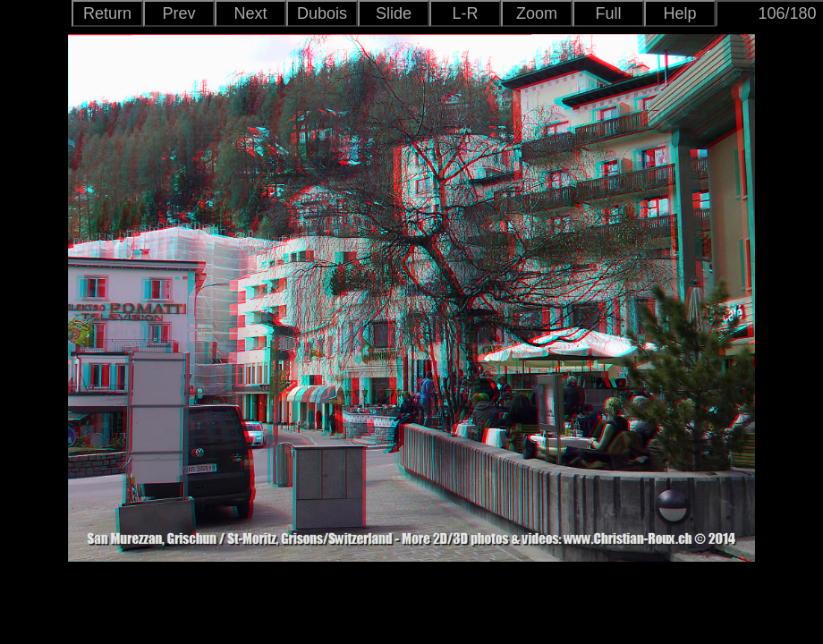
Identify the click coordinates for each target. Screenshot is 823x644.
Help (679, 13)
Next (250, 13)
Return (107, 13)
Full (608, 13)
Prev (178, 13)
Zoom (537, 13)
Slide (394, 13)
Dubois (322, 13)
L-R (465, 13)
